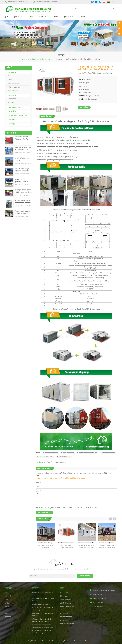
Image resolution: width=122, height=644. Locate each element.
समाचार (55, 17)
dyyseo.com (91, 641)
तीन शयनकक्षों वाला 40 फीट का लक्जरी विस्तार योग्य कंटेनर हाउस (23, 213)
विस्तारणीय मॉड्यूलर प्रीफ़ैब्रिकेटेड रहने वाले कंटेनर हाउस (87, 543)
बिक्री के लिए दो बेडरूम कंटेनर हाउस (87, 453)
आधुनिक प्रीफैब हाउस (65, 600)
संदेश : (38, 491)
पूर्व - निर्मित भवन (64, 593)
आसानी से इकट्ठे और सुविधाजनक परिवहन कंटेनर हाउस (22, 181)
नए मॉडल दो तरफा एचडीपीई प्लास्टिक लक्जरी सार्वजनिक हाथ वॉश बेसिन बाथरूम (23, 202)
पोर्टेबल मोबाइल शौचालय (66, 610)
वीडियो (83, 17)
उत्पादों (30, 17)
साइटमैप (7, 614)
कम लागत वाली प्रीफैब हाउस (67, 607)
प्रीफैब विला (12, 111)
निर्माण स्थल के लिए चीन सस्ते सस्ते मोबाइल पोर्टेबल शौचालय (23, 149)
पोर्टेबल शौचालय (64, 596)
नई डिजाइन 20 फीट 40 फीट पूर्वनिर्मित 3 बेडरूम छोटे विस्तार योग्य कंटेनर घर (23, 191)
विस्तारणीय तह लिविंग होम (50, 453)
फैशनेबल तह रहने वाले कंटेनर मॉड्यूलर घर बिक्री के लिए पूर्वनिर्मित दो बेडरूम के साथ (60, 478)
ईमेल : (38, 483)
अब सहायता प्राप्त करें (44, 513)
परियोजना (42, 17)
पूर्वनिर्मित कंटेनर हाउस (66, 603)
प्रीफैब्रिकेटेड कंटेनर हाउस (64, 457)
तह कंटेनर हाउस (12, 80)
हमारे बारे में (18, 17)
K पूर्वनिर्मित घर (11, 99)
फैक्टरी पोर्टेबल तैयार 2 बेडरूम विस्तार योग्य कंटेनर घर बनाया (67, 543)
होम (6, 17)
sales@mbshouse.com (51, 2)
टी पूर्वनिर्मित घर (11, 103)
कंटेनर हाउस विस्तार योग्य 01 (67, 624)
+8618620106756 (22, 2)
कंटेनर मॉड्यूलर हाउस (68, 453)
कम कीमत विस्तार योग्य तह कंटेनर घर (22, 159)
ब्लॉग (6, 610)
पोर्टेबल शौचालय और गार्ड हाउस (18, 116)
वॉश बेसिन (12, 120)
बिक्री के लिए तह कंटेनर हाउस (45, 457)
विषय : (38, 475)
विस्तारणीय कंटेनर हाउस (108, 453)
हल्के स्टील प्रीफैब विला (66, 617)
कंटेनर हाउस (36, 59)
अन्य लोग (12, 124)
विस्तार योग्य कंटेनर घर (48, 59)
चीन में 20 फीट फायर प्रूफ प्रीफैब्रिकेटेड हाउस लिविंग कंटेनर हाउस (22, 170)
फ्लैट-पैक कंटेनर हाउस (14, 87)
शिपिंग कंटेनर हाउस (13, 91)
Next (115, 519)
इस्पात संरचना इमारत (15, 107)
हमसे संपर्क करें (69, 17)
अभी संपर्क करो (84, 107)
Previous (111, 519)
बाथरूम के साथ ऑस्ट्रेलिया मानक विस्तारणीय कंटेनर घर (108, 543)
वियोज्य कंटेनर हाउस (13, 84)
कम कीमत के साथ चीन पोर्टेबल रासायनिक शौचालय (22, 138)
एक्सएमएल (8, 617)
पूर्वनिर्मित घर (13, 96)
